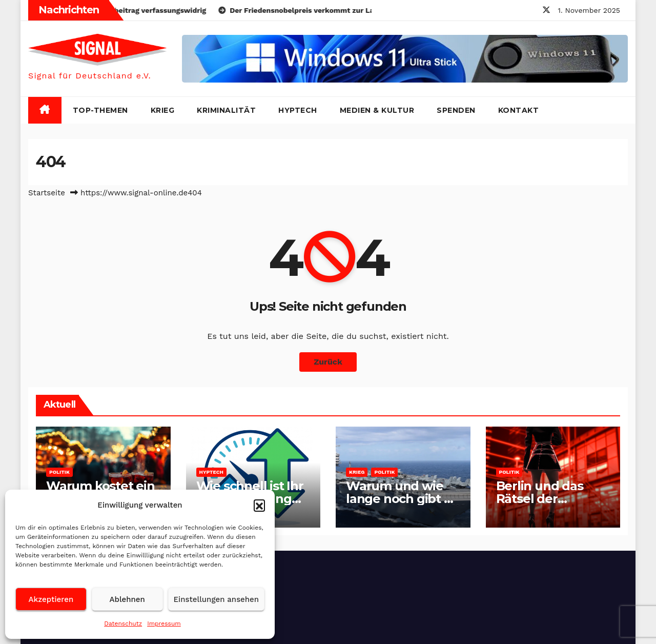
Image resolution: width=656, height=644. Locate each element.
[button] (259, 505)
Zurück (328, 362)
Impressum (164, 623)
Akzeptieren (51, 599)
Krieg (163, 110)
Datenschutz (123, 623)
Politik (59, 472)
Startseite (47, 193)
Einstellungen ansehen (216, 599)
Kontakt (519, 110)
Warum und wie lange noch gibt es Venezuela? (402, 499)
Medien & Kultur (377, 110)
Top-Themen (100, 110)
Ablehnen (127, 599)
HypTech (298, 110)
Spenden (456, 110)
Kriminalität (226, 110)
